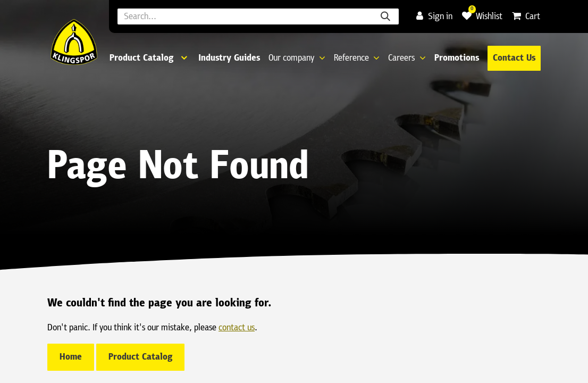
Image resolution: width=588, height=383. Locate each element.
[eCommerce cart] (526, 17)
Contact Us (514, 58)
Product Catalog (140, 357)
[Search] (385, 16)
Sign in (434, 17)
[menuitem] (229, 58)
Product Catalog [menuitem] (141, 58)
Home (71, 357)
